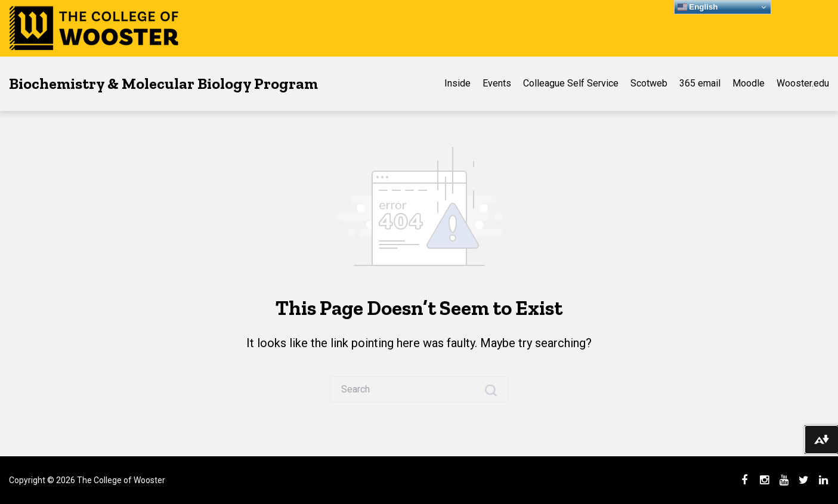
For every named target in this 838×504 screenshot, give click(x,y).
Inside (457, 83)
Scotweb (649, 83)
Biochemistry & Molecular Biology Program (163, 84)
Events (497, 83)
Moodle (749, 83)
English (698, 7)
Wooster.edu (803, 83)
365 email (700, 83)
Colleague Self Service (571, 83)
